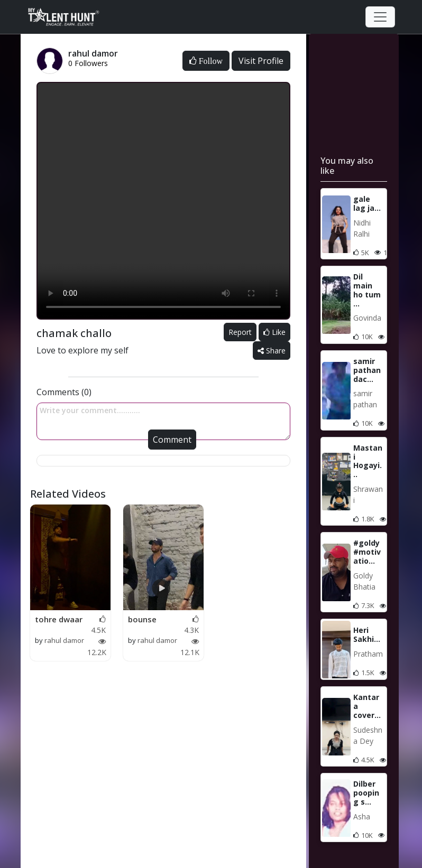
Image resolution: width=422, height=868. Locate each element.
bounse (142, 619)
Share (272, 351)
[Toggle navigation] (380, 17)
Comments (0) (64, 392)
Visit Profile (261, 61)
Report (240, 332)
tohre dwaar (59, 619)
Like (274, 332)
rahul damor (64, 640)
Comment (172, 440)
